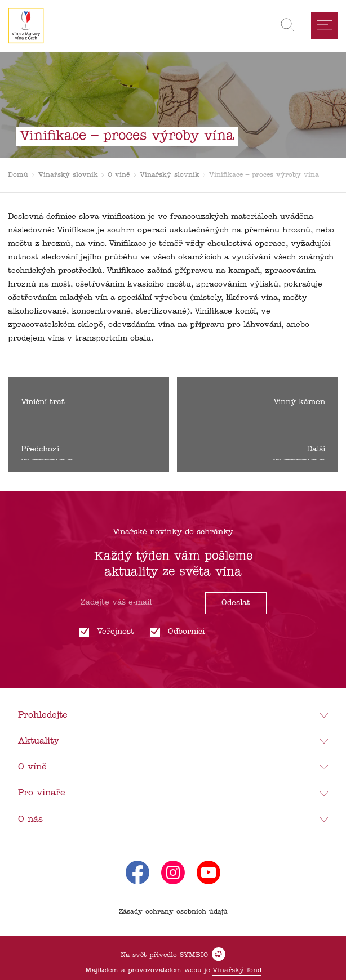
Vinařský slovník (68, 175)
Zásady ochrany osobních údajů (173, 912)
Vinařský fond (237, 970)
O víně (119, 175)
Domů (18, 175)
